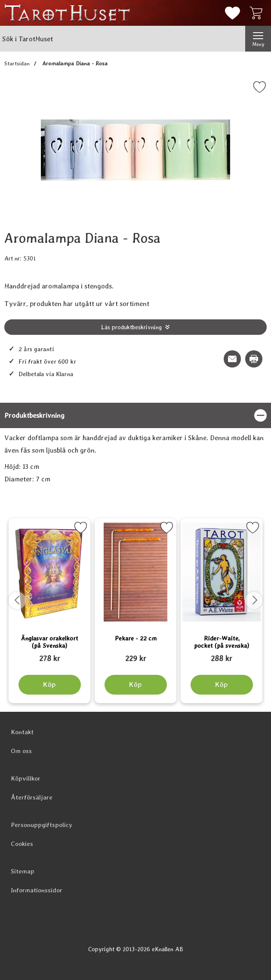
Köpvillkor (26, 778)
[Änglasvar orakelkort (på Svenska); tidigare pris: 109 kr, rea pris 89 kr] (49, 655)
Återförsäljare (32, 797)
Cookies (22, 844)
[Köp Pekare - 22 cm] (136, 685)
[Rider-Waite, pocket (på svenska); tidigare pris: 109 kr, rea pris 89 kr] (222, 655)
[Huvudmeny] (258, 39)
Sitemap (23, 871)
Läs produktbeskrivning (131, 327)
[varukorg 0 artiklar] (258, 13)
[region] (135, 415)
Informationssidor (37, 890)
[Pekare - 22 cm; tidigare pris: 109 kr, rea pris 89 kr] (135, 655)
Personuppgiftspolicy (42, 825)
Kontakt (22, 732)
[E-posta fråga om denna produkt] (232, 359)
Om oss (21, 751)
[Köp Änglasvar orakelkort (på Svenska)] (50, 685)
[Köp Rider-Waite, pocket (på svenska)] (222, 685)
